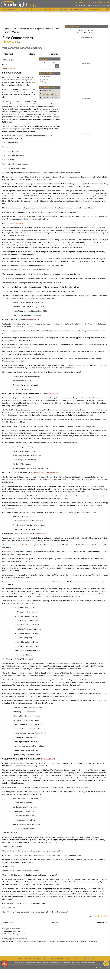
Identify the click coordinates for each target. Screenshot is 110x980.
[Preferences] (107, 9)
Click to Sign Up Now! (97, 2)
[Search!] (57, 66)
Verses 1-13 (8, 60)
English (38, 29)
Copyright (45, 79)
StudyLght (15, 4)
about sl (80, 958)
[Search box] (47, 66)
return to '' (99, 916)
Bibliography (46, 82)
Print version (46, 77)
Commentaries (22, 29)
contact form (91, 963)
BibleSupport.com (18, 934)
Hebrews (16, 32)
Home (6, 29)
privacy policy (36, 958)
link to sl (89, 958)
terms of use (22, 958)
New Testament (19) (49, 94)
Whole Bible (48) (48, 91)
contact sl (70, 958)
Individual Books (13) (49, 97)
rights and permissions (55, 958)
